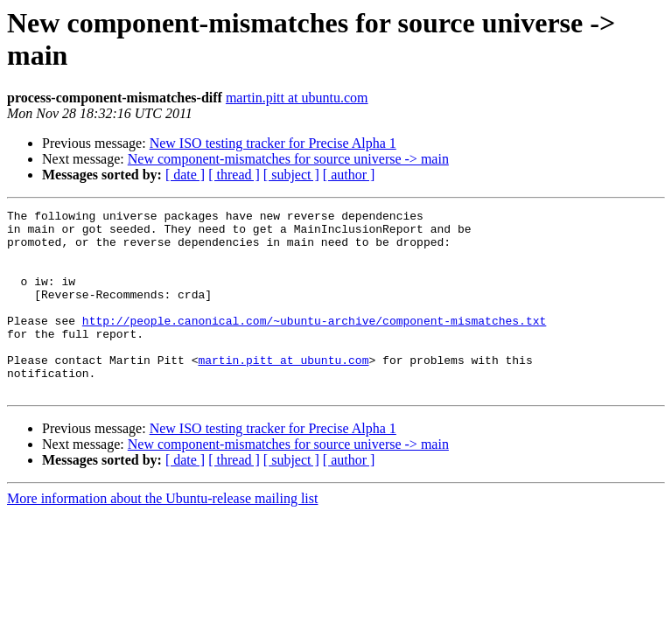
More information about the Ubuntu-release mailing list (162, 535)
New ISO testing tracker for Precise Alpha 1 (273, 143)
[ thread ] (234, 175)
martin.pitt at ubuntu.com (297, 98)
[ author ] (349, 175)
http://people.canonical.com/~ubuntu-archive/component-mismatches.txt (314, 344)
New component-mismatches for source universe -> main (288, 159)
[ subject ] (291, 175)
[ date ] (185, 175)
